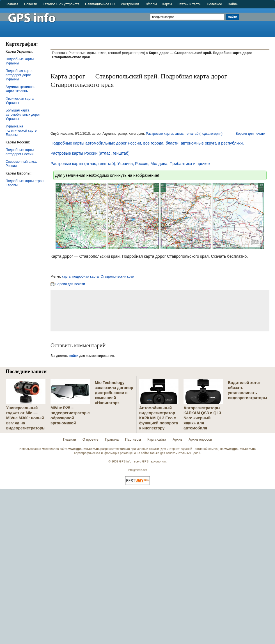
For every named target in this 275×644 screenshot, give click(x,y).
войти (74, 356)
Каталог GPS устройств (61, 4)
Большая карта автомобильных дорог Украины (23, 115)
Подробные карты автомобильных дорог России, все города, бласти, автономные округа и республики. (147, 143)
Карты (167, 4)
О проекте (90, 440)
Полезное (214, 4)
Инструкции (130, 4)
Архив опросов (200, 440)
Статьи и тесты (189, 4)
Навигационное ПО (100, 4)
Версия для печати (250, 134)
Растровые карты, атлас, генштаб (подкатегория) (107, 53)
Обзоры (151, 4)
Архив (177, 440)
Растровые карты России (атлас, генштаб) (90, 153)
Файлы (233, 4)
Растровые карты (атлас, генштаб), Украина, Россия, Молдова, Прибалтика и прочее (130, 164)
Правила (112, 440)
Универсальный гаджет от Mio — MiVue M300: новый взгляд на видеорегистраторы (26, 418)
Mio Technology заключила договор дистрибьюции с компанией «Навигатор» (114, 393)
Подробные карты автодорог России (20, 152)
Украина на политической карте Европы (21, 131)
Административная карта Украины (20, 89)
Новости (31, 4)
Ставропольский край (117, 276)
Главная (12, 4)
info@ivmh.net (137, 470)
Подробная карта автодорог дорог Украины (19, 75)
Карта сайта (157, 440)
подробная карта (86, 276)
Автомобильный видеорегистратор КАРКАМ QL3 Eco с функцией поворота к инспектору (159, 418)
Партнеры (133, 440)
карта (66, 276)
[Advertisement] (258, 20)
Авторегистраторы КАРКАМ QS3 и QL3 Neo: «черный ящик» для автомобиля (202, 418)
